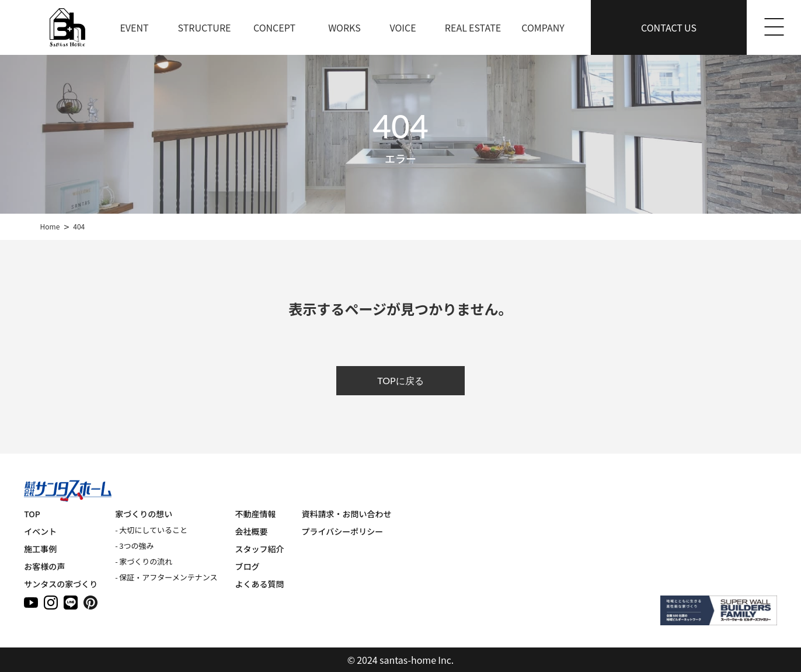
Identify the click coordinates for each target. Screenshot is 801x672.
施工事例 (40, 549)
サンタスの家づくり (61, 584)
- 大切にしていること (151, 530)
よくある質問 (260, 584)
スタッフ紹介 (260, 549)
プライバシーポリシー (343, 531)
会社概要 (252, 531)
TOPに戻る (400, 380)
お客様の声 (44, 566)
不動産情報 (256, 514)
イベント (40, 531)
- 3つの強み (134, 546)
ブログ (248, 566)
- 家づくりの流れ (144, 561)
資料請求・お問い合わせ (347, 514)
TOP (32, 514)
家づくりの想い (144, 514)
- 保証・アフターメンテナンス (166, 577)
